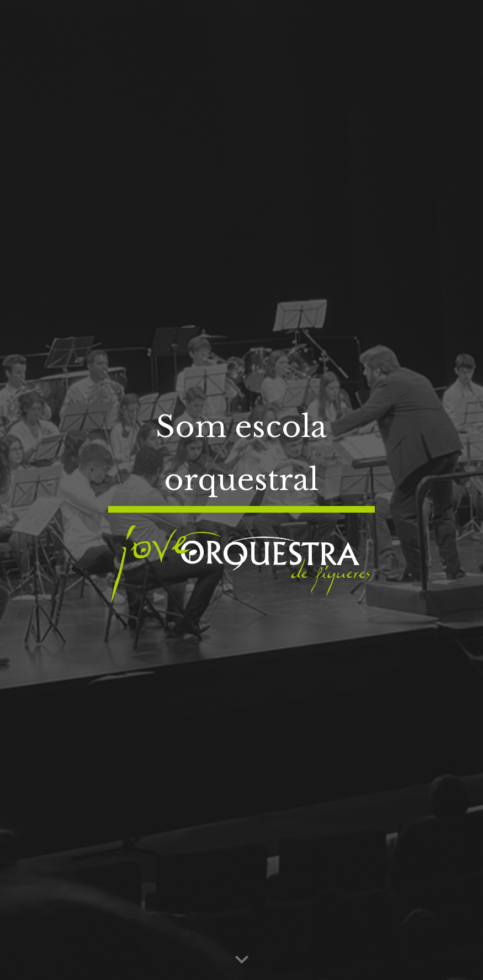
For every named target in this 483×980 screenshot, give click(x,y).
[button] (242, 960)
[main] (242, 454)
